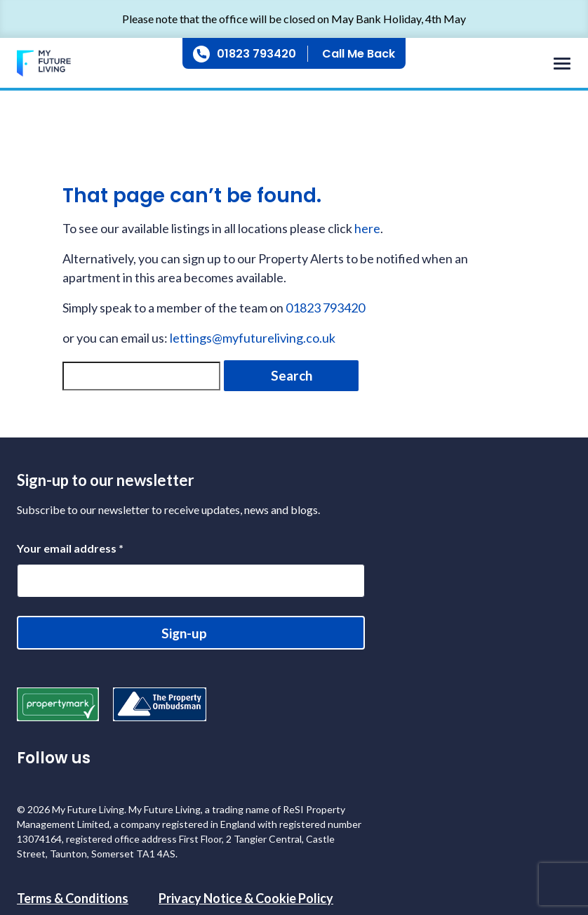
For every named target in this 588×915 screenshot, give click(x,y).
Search (292, 375)
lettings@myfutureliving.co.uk (253, 338)
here (367, 228)
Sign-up (184, 633)
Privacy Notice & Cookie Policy (246, 898)
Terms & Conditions (73, 898)
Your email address (70, 548)
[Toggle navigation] (559, 64)
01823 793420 (256, 54)
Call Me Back (359, 54)
